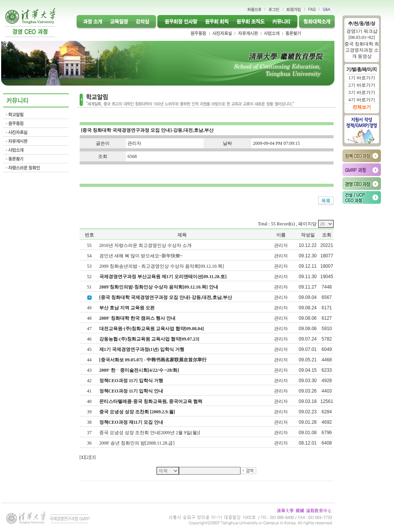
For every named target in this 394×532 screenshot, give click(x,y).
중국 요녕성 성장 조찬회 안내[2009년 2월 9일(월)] (150, 433)
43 (89, 370)
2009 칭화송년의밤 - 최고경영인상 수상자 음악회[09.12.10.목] (162, 266)
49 (89, 308)
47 (89, 329)
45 (89, 349)
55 (89, 245)
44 (89, 360)
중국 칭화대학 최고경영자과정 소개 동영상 (362, 50)
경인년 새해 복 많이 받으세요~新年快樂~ (142, 256)
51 (89, 287)
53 (89, 266)
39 (89, 412)
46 (89, 339)
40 (89, 401)
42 (89, 381)
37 (89, 433)
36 (89, 443)
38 (89, 422)
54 (89, 256)
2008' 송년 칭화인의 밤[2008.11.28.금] (138, 443)
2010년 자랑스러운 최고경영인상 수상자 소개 (146, 245)
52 (89, 277)
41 (89, 391)
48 (89, 318)
